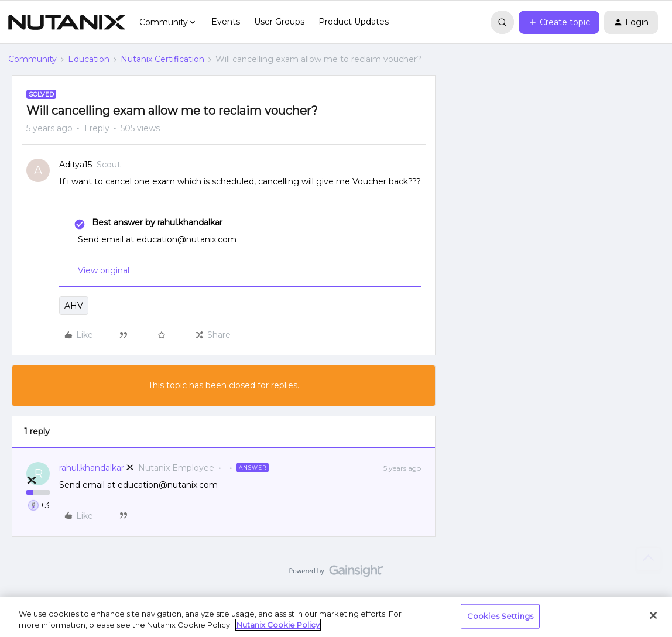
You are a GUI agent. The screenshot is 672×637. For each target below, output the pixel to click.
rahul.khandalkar (92, 468)
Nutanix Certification (162, 59)
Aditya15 (76, 165)
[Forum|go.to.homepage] (67, 22)
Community (32, 59)
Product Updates (354, 22)
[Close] (653, 615)
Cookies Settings (500, 616)
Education (89, 59)
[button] (559, 22)
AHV (74, 306)
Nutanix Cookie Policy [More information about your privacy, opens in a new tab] (278, 625)
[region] (336, 617)
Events (226, 22)
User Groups (279, 22)
